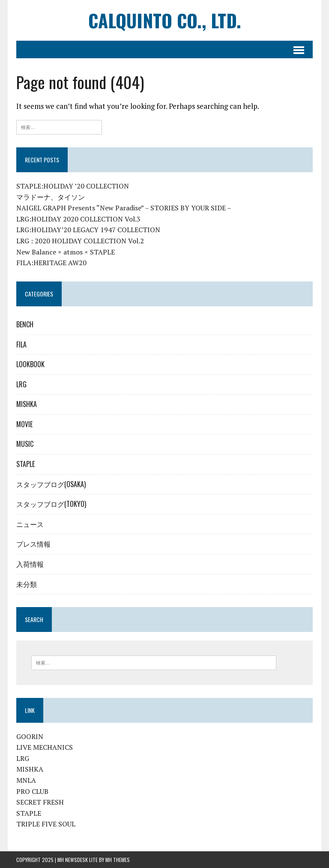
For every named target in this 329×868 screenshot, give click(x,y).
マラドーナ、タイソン (51, 197)
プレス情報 (33, 544)
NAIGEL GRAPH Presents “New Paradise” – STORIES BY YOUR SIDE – (124, 208)
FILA (21, 344)
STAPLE (25, 464)
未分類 (27, 584)
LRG (21, 384)
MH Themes (118, 860)
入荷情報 (30, 564)
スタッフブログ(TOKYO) (51, 504)
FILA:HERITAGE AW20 (51, 263)
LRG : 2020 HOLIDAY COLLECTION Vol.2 (80, 241)
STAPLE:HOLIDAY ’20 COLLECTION (73, 186)
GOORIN (30, 736)
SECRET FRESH (40, 802)
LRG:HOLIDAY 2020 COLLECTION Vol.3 (78, 219)
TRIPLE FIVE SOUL (46, 824)
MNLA (26, 780)
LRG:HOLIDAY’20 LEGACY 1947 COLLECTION (88, 230)
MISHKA (27, 404)
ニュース (30, 524)
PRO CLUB (32, 791)
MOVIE (24, 424)
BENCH (25, 324)
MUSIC (25, 444)
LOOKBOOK (30, 364)
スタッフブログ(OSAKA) (51, 484)
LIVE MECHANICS (45, 747)
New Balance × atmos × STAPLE (66, 252)
